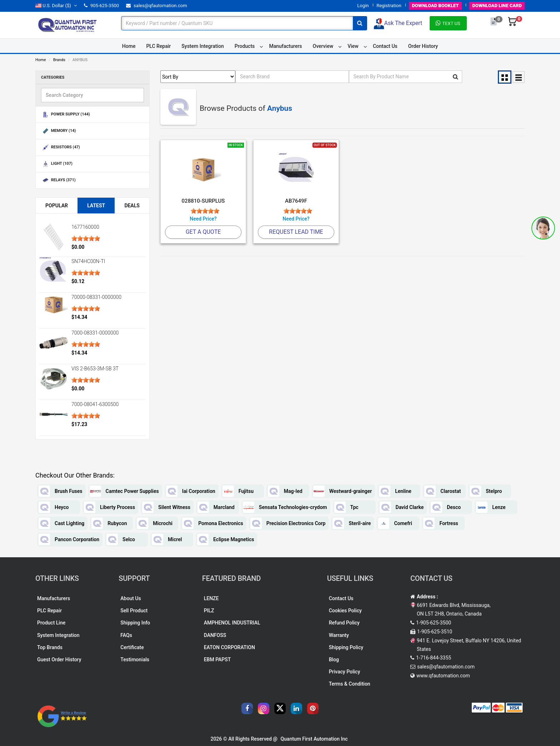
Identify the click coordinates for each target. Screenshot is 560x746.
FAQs (126, 635)
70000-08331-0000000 (96, 297)
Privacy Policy (345, 672)
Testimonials (135, 659)
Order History (423, 46)
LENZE (211, 598)
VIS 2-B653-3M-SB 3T (95, 369)
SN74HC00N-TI (88, 261)
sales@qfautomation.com (157, 6)
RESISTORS (61, 147)
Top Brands (50, 647)
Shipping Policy (346, 647)
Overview (323, 46)
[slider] (86, 238)
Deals (132, 206)
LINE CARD (497, 6)
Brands (59, 60)
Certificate (132, 647)
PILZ (209, 611)
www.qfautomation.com (443, 676)
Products (245, 46)
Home (129, 46)
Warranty (339, 635)
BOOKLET (435, 6)
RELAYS (58, 180)
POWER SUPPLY (66, 115)
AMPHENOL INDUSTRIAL (232, 623)
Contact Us (385, 46)
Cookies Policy (345, 611)
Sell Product (134, 611)
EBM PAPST (217, 659)
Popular (57, 206)
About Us (131, 598)
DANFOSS (215, 635)
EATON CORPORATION (229, 647)
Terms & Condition (350, 684)
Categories (53, 77)
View (353, 46)
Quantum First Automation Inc (314, 739)
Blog (334, 659)
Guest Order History (59, 659)
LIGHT (57, 164)
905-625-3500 (101, 6)
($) (56, 6)
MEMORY (58, 131)
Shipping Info (135, 623)
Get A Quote (203, 232)
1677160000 (85, 227)
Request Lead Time (296, 232)
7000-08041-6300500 (95, 404)
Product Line (51, 623)
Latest (96, 206)
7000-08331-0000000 (95, 333)
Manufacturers (285, 46)
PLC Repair (158, 46)
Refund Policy (344, 623)
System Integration (202, 46)
